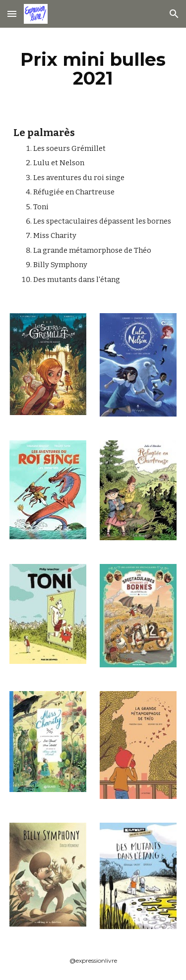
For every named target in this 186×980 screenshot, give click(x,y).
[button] (12, 14)
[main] (93, 69)
